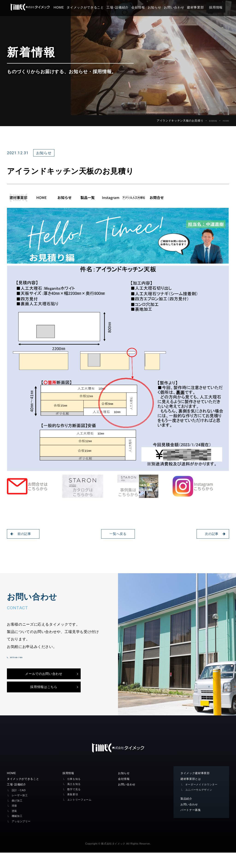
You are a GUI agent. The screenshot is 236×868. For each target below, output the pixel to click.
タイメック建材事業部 (197, 787)
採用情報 (224, 7)
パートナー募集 (192, 830)
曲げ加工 (18, 816)
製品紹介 (187, 818)
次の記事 (213, 534)
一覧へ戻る (118, 534)
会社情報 (146, 7)
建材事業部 (204, 7)
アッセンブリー (23, 836)
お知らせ (163, 7)
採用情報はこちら (44, 700)
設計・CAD (20, 805)
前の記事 (23, 534)
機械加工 (18, 831)
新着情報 (209, 121)
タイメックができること (93, 7)
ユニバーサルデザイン (201, 809)
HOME (67, 7)
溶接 (15, 821)
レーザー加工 (21, 811)
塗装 (15, 826)
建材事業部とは (192, 793)
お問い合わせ (182, 7)
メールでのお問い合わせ (44, 684)
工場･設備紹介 (126, 7)
